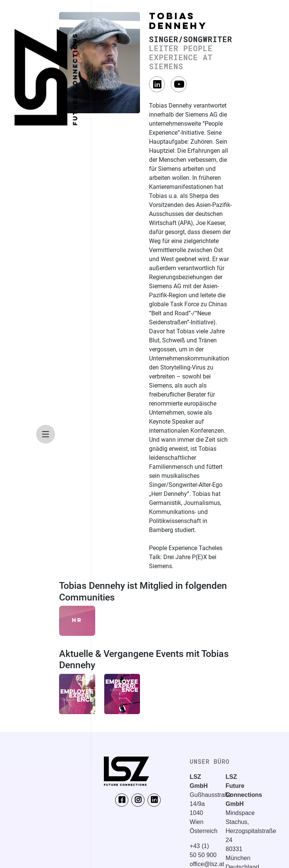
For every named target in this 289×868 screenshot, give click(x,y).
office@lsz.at (207, 864)
